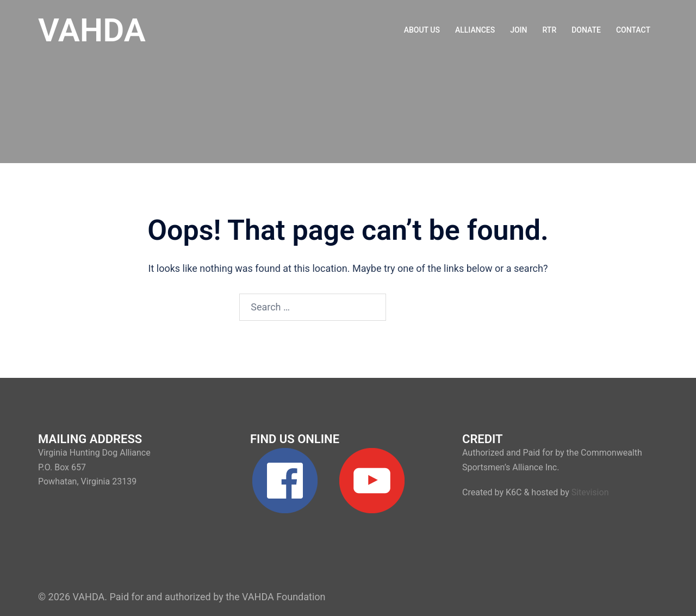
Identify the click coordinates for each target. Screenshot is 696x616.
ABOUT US (422, 30)
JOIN (518, 30)
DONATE (586, 30)
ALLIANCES (475, 30)
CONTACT (633, 30)
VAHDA (92, 30)
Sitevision (590, 492)
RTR (550, 30)
